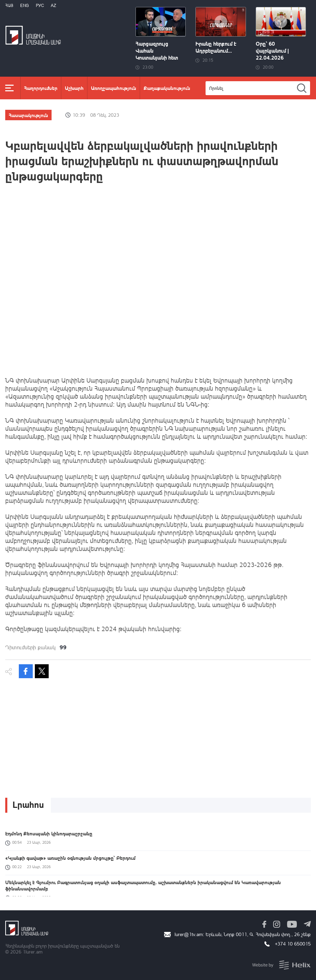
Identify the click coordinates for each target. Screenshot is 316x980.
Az (53, 5)
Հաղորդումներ (41, 88)
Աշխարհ (74, 88)
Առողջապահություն (114, 88)
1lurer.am (33, 952)
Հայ (9, 5)
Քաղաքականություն (167, 88)
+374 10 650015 (293, 944)
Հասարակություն (28, 115)
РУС (40, 5)
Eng (25, 5)
